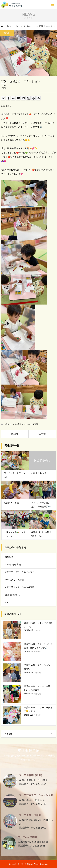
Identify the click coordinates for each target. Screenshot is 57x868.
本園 (7, 602)
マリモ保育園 (28, 750)
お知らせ (8, 424)
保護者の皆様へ (12, 595)
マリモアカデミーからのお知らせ (21, 572)
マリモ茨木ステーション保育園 (25, 424)
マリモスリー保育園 (14, 580)
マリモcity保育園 (13, 565)
